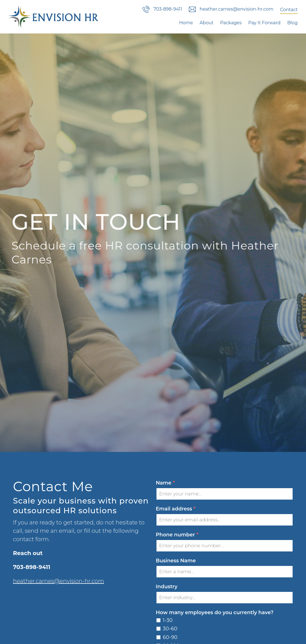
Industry (167, 587)
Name (165, 483)
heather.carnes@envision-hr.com (59, 581)
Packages (231, 23)
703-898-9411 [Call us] (162, 9)
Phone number (177, 535)
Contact (289, 10)
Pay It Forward (264, 23)
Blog (292, 23)
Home (186, 23)
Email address (176, 509)
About (207, 23)
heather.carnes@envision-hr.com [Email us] (231, 9)
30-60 (170, 629)
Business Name (176, 561)
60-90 (170, 637)
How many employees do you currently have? (215, 612)
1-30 (168, 620)
